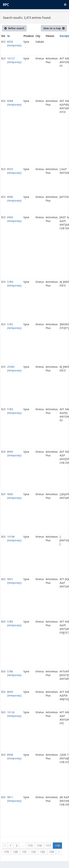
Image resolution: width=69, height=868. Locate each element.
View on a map (54, 28)
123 (43, 852)
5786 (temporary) (14, 673)
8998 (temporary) (14, 756)
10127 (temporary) (14, 60)
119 (6, 852)
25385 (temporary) (14, 369)
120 (15, 852)
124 (52, 852)
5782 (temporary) (14, 326)
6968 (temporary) (14, 103)
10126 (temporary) (14, 714)
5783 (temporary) (14, 411)
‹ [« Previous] (5, 845)
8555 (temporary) (14, 171)
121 (24, 852)
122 (33, 852)
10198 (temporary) (14, 538)
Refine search (14, 28)
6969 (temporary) (14, 219)
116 (39, 845)
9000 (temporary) (14, 496)
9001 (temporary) (14, 581)
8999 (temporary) (14, 453)
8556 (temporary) (14, 43)
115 (30, 845)
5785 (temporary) (14, 623)
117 (48, 845)
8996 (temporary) (14, 199)
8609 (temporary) (14, 694)
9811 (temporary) (14, 799)
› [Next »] (59, 852)
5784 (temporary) (14, 284)
